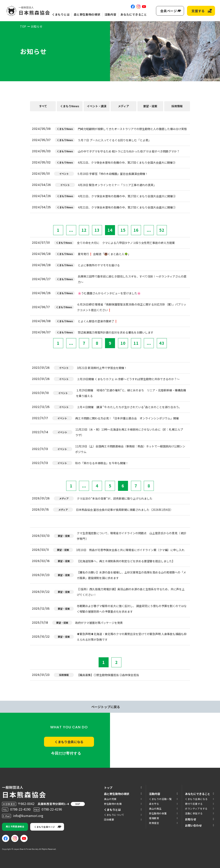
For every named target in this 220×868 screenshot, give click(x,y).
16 (136, 230)
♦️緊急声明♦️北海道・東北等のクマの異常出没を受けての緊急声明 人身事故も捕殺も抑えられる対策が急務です (132, 637)
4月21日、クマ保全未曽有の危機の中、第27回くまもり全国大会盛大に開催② (127, 196)
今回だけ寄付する (66, 753)
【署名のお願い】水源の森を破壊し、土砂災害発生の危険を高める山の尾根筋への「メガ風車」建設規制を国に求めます (131, 575)
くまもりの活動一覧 (160, 799)
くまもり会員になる (69, 742)
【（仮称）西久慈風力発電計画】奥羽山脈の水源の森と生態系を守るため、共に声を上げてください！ (131, 592)
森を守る (154, 804)
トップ (108, 788)
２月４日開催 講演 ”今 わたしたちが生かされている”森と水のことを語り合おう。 (129, 407)
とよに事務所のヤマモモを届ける (99, 265)
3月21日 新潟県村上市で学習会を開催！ (102, 368)
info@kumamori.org (28, 816)
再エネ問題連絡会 (15, 826)
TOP (23, 26)
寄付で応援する (194, 804)
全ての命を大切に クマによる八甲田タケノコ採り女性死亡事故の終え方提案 (126, 243)
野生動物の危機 (113, 804)
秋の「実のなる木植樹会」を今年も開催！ (102, 463)
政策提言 (154, 823)
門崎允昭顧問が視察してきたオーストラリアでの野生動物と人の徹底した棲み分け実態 (132, 129)
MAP (78, 804)
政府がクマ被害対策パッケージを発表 (99, 623)
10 (123, 343)
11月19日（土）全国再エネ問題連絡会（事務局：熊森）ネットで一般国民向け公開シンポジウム (130, 449)
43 (162, 343)
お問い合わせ (193, 825)
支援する (198, 11)
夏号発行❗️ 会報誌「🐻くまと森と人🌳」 (104, 254)
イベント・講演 (97, 106)
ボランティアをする (196, 808)
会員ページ (169, 11)
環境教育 (154, 818)
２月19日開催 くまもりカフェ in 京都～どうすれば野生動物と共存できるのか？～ (128, 379)
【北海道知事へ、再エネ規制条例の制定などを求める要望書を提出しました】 (126, 561)
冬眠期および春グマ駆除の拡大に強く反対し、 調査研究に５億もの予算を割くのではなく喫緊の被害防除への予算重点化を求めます (132, 609)
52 (162, 230)
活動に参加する (194, 813)
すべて (43, 106)
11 (136, 343)
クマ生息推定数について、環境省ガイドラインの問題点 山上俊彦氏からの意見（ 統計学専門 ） (132, 536)
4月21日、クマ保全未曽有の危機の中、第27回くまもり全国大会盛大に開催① (127, 207)
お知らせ (191, 819)
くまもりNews (70, 106)
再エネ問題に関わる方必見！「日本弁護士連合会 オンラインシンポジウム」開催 (127, 418)
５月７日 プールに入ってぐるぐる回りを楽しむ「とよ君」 (114, 140)
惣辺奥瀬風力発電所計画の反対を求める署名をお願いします (116, 332)
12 (84, 230)
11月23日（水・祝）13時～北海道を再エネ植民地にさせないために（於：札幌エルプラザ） (129, 432)
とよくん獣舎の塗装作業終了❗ (98, 321)
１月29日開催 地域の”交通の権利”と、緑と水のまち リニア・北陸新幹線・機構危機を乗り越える (131, 393)
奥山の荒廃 (110, 799)
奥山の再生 (155, 808)
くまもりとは (61, 14)
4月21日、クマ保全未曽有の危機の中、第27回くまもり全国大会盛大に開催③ (127, 162)
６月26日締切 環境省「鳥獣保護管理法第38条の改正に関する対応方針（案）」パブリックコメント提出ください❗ (132, 307)
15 (123, 230)
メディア (123, 106)
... (71, 230)
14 (110, 230)
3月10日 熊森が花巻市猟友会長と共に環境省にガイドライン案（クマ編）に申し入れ (130, 550)
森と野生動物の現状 (87, 14)
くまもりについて (114, 815)
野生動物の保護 (158, 813)
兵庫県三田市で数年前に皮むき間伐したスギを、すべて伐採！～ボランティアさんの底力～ (132, 279)
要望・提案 (150, 106)
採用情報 (177, 106)
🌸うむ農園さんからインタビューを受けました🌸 (109, 293)
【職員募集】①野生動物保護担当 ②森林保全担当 (108, 675)
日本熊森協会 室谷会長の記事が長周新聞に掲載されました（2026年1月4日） (124, 510)
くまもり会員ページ (45, 827)
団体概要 (109, 819)
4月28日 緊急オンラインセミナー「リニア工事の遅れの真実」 (117, 185)
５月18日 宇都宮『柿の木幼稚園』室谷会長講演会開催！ (112, 174)
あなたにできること (134, 14)
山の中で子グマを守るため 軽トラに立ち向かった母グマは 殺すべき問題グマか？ (129, 151)
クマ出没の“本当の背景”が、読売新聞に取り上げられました (115, 498)
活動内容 (110, 14)
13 (97, 230)
